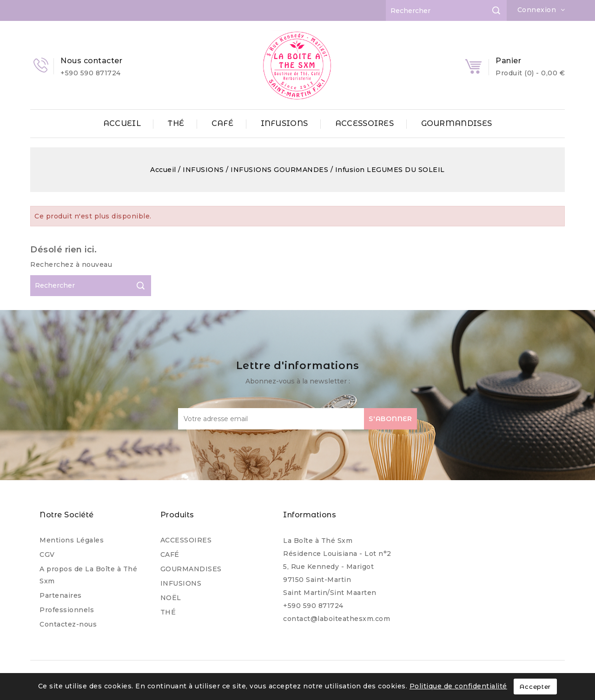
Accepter (535, 687)
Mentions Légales (72, 540)
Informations (310, 515)
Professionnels (67, 610)
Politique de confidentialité (458, 686)
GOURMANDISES (457, 123)
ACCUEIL (122, 123)
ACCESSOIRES (364, 123)
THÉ (176, 123)
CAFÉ (222, 123)
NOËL (171, 598)
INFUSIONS (284, 123)
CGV (47, 555)
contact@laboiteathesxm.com (337, 619)
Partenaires (61, 595)
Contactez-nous (68, 624)
